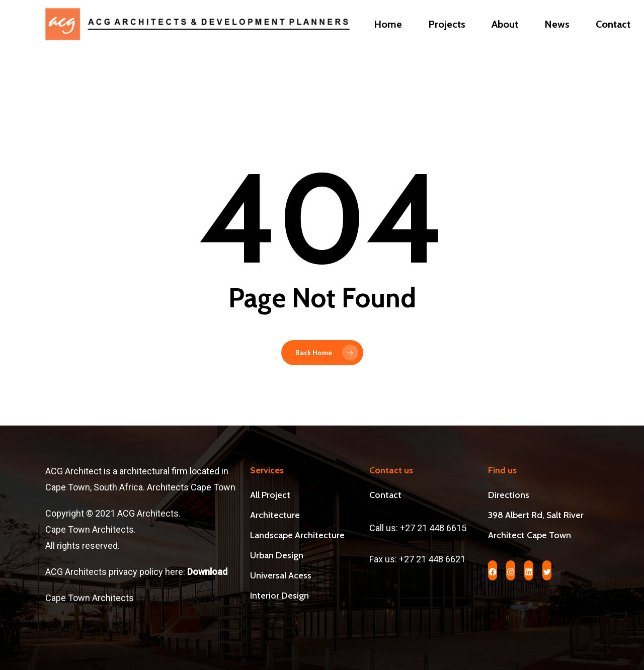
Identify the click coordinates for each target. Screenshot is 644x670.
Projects (447, 40)
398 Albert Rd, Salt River (536, 515)
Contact (613, 40)
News (557, 40)
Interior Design (279, 596)
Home (388, 40)
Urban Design (277, 555)
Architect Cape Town (530, 535)
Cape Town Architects (90, 598)
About (505, 40)
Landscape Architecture (297, 535)
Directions (509, 495)
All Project (270, 495)
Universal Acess (281, 575)
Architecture (275, 515)
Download (208, 572)
